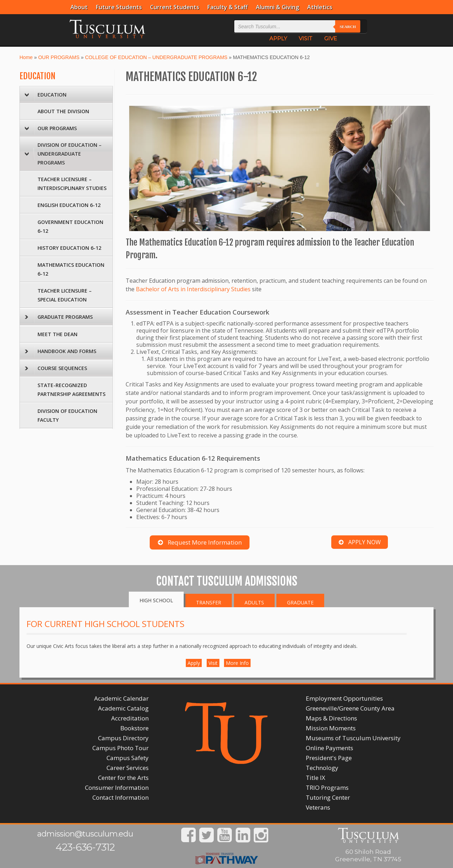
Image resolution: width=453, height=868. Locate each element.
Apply (194, 663)
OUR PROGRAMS (59, 57)
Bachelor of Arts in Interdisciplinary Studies (193, 289)
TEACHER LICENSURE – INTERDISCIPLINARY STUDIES (72, 184)
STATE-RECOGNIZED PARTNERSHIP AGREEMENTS (71, 390)
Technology (322, 768)
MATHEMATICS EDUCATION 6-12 (71, 269)
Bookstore (134, 728)
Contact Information (121, 797)
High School (156, 600)
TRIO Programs (327, 787)
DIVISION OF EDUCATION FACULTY (67, 415)
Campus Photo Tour (121, 748)
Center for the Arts (123, 778)
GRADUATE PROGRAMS (59, 317)
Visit (213, 663)
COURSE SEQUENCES (56, 368)
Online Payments (329, 748)
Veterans (318, 807)
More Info (237, 663)
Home (26, 57)
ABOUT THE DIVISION (63, 111)
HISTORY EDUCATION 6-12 (69, 248)
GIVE (331, 38)
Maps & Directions (331, 718)
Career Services (128, 768)
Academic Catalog (123, 708)
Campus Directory (123, 738)
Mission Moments (331, 728)
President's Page (329, 758)
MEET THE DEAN (58, 334)
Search (348, 27)
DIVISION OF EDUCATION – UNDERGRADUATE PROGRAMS (63, 154)
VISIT (305, 38)
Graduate (300, 602)
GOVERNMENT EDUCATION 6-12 (70, 226)
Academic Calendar (121, 698)
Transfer (209, 602)
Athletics (320, 7)
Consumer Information (117, 787)
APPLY (278, 38)
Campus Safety (128, 758)
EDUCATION (38, 76)
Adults (254, 602)
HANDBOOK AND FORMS (61, 351)
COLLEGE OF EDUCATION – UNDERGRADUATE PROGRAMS (156, 57)
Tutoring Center (328, 797)
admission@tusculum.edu (85, 834)
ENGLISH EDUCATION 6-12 (69, 205)
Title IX (316, 778)
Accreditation (130, 718)
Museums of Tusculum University (353, 738)
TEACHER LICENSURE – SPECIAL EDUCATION (65, 295)
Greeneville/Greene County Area (350, 708)
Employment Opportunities (344, 698)
